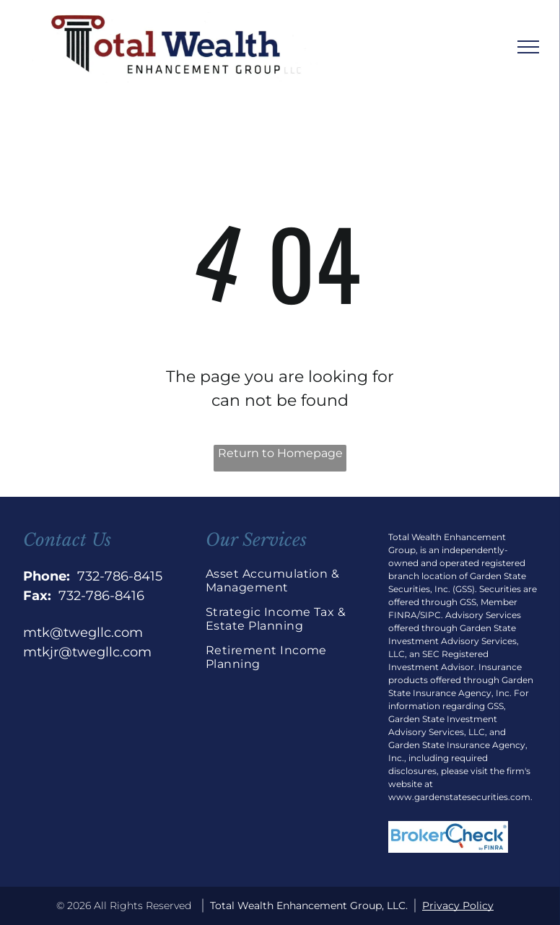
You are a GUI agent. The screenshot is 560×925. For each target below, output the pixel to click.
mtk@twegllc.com (83, 633)
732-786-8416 (101, 596)
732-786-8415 (120, 576)
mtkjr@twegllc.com (87, 652)
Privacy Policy (458, 906)
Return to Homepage (280, 453)
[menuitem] (280, 586)
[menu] (528, 47)
